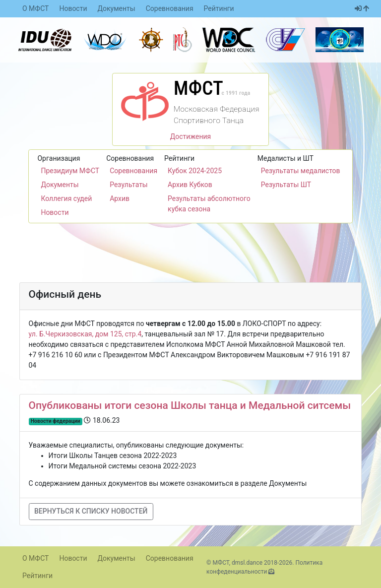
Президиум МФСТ (70, 171)
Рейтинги (219, 8)
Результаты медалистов (301, 171)
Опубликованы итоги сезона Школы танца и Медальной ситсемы (190, 405)
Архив (120, 198)
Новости (73, 8)
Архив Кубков (190, 185)
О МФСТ (35, 8)
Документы (117, 8)
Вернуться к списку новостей (91, 511)
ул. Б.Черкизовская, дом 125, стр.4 (85, 334)
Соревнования (170, 8)
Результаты (129, 185)
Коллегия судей (66, 198)
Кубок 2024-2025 (195, 171)
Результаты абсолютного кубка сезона (209, 204)
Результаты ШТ (286, 185)
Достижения (191, 136)
